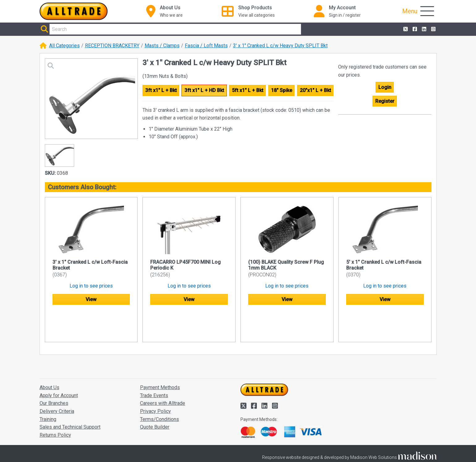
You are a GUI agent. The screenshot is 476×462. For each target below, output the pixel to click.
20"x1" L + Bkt (315, 90)
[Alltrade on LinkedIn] (423, 29)
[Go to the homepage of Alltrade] (74, 11)
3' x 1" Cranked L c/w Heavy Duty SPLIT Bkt (280, 46)
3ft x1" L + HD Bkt (204, 90)
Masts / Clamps (162, 46)
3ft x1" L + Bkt (161, 90)
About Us (49, 358)
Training (48, 390)
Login (385, 87)
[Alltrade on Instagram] (433, 29)
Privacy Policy (155, 382)
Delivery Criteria (57, 382)
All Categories (64, 46)
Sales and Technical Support (70, 397)
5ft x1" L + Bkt (248, 90)
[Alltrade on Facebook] (414, 29)
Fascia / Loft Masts (206, 46)
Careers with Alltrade (163, 374)
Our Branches (54, 374)
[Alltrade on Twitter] (405, 29)
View (91, 299)
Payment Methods (160, 358)
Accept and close (363, 449)
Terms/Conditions (159, 390)
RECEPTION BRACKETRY (112, 46)
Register (385, 101)
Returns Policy (55, 405)
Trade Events (154, 366)
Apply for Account (59, 366)
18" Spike (282, 90)
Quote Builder (155, 397)
